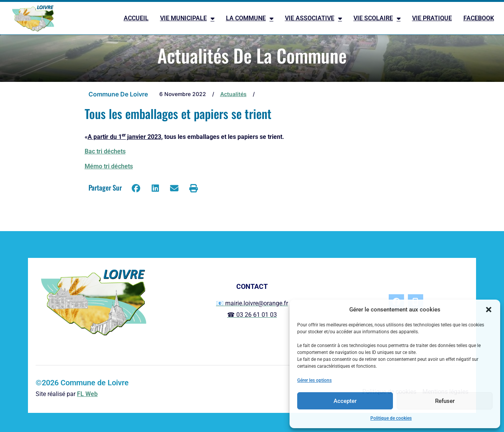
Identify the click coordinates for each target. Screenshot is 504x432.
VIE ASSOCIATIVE (313, 18)
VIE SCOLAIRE (377, 18)
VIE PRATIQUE (432, 18)
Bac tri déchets (105, 151)
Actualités (233, 94)
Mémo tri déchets (109, 166)
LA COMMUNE (250, 18)
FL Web (87, 394)
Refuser (445, 401)
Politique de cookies (391, 418)
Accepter (345, 401)
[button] (489, 310)
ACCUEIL (136, 18)
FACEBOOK (479, 18)
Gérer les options (314, 380)
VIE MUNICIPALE (187, 18)
